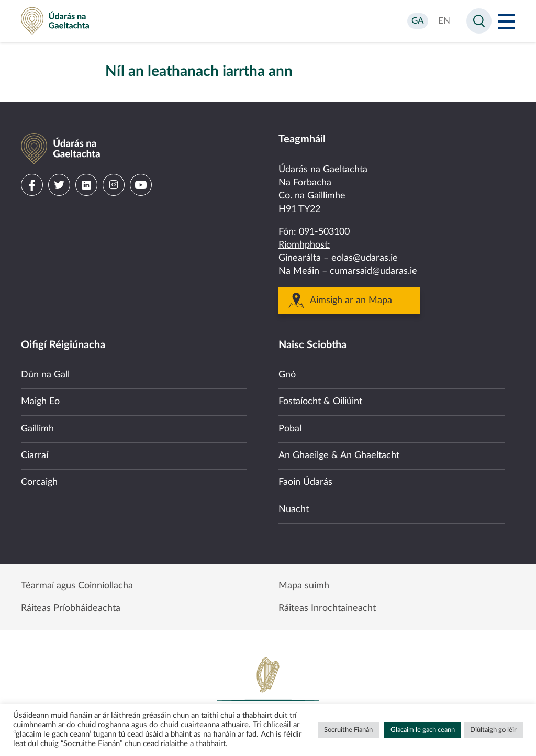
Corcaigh (39, 482)
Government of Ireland (268, 691)
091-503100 (324, 232)
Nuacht (294, 509)
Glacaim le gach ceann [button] (423, 730)
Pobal (290, 429)
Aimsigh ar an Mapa (351, 301)
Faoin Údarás (305, 482)
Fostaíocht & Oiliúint (320, 402)
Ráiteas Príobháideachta (71, 608)
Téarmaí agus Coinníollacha (77, 586)
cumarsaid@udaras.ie (373, 271)
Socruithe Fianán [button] (348, 730)
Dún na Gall (45, 375)
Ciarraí (35, 455)
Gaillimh (37, 429)
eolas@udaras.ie (365, 258)
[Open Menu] (507, 21)
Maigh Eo (40, 402)
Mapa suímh (304, 586)
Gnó (287, 375)
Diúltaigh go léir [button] (493, 730)
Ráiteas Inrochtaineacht (327, 608)
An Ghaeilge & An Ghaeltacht (339, 455)
